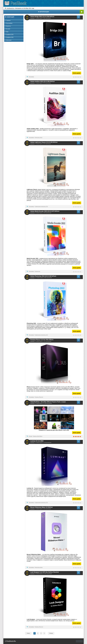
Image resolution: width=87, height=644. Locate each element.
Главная (8, 20)
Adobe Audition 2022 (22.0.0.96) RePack (43, 81)
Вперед (51, 633)
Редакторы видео (39, 567)
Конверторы (37, 271)
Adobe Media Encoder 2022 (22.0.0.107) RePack (45, 211)
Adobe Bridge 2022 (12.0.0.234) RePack (42, 17)
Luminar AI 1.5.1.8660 (37, 441)
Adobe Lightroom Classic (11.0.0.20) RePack (44, 142)
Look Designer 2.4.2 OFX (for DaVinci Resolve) (45, 572)
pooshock (32, 18)
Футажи (30, 436)
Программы (31, 77)
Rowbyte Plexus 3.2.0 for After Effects (42, 340)
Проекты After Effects (38, 436)
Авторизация (43, 12)
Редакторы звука (39, 138)
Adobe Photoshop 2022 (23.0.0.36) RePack (43, 276)
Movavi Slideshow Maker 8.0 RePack (41, 507)
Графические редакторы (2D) (41, 207)
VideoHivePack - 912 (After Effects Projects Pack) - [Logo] (48, 402)
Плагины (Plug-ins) (39, 397)
